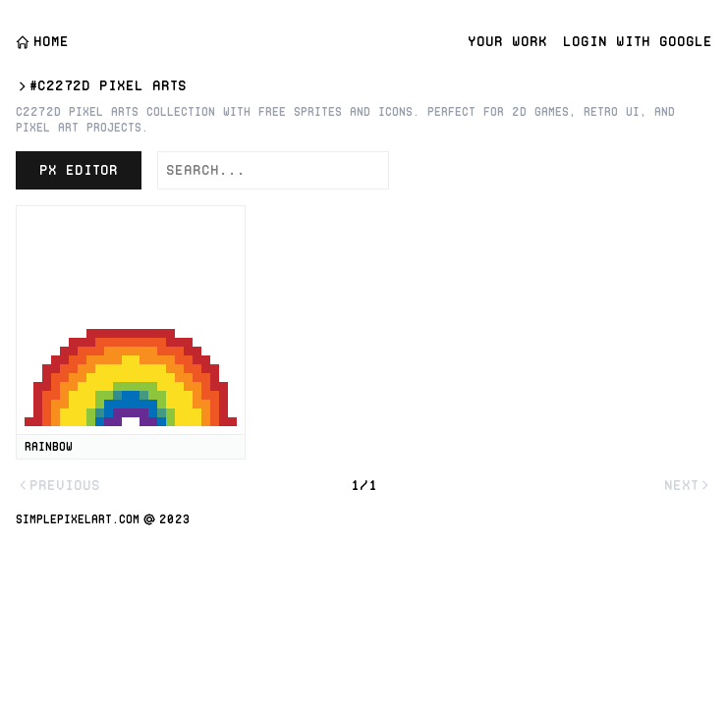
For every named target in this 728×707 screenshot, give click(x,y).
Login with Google (638, 41)
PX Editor (79, 170)
